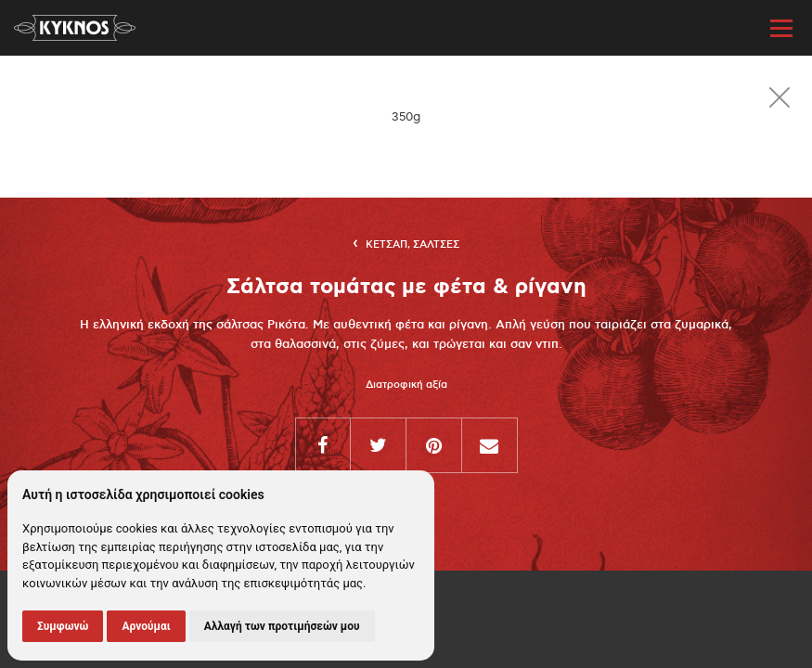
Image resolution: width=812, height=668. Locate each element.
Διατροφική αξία (406, 385)
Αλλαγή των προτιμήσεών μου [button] (282, 626)
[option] (406, 117)
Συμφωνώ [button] (63, 626)
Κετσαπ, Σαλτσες (412, 245)
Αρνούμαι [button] (146, 626)
